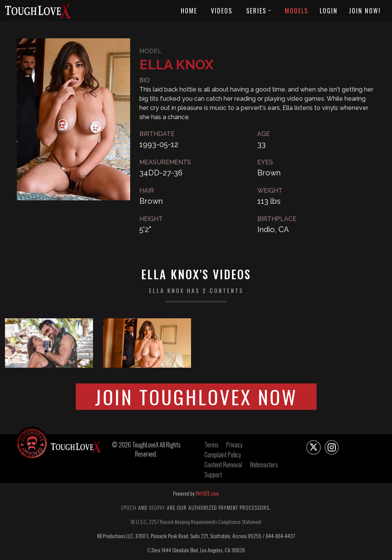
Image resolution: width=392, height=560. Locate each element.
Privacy (234, 445)
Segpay (157, 507)
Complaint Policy (223, 455)
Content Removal (223, 465)
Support (213, 475)
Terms (212, 445)
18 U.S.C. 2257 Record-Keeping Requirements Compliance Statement (196, 522)
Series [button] (259, 11)
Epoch (129, 507)
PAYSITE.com (207, 493)
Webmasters (264, 465)
